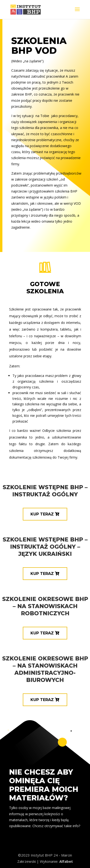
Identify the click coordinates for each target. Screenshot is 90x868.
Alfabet (66, 861)
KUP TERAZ (42, 514)
